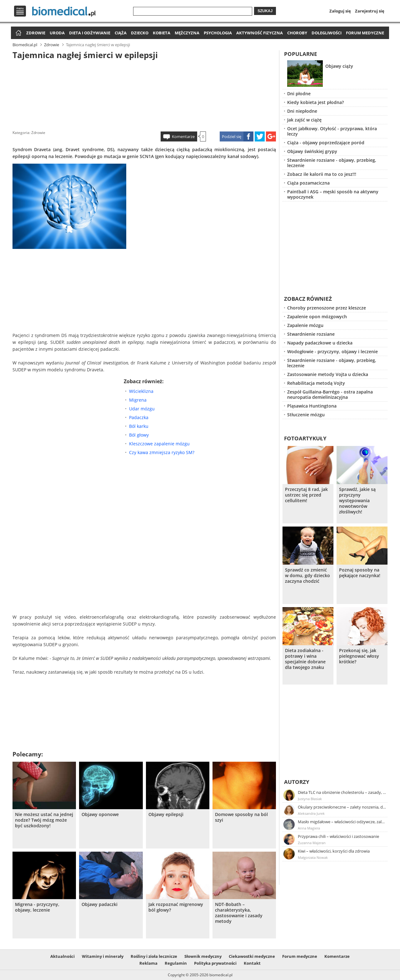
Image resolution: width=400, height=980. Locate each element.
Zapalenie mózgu (305, 325)
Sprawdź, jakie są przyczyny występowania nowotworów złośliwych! (357, 501)
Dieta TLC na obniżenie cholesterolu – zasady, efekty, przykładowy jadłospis (342, 792)
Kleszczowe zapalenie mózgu (159, 444)
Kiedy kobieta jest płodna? (315, 102)
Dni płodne (299, 94)
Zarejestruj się (370, 11)
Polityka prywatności (215, 963)
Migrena (138, 400)
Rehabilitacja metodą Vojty (316, 383)
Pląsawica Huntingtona (312, 406)
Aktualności (62, 956)
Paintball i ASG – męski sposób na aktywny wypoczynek (333, 194)
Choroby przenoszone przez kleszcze (327, 308)
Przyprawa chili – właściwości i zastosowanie (338, 836)
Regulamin (176, 963)
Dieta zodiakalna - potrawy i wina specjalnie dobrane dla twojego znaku (305, 659)
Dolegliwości (327, 33)
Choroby (297, 33)
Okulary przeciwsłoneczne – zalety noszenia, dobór (342, 807)
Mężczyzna (187, 33)
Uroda (57, 33)
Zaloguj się (340, 11)
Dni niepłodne (302, 111)
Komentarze (183, 136)
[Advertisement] (144, 93)
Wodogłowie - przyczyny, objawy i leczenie (332, 351)
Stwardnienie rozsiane (311, 334)
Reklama (148, 963)
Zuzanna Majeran (312, 843)
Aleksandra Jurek (311, 813)
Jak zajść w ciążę (304, 120)
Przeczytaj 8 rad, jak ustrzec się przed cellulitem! (306, 495)
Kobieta (162, 33)
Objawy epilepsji (166, 814)
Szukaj (265, 11)
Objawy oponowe (100, 814)
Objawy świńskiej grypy (312, 151)
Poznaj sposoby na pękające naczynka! (360, 573)
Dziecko (140, 33)
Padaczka (139, 417)
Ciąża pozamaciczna (308, 183)
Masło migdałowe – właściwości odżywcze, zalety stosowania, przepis (342, 822)
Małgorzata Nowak (313, 857)
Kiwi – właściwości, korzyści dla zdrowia (334, 851)
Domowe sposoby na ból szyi (241, 817)
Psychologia (218, 33)
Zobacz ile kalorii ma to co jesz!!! (322, 174)
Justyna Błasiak (310, 799)
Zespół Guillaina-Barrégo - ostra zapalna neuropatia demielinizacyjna (330, 394)
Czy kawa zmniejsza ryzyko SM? (162, 452)
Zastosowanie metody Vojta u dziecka (328, 374)
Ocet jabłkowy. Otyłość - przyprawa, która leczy (332, 131)
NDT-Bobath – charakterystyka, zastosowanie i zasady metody (239, 913)
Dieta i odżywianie (90, 33)
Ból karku (139, 426)
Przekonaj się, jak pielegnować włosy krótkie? (359, 656)
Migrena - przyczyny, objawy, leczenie (37, 907)
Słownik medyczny (203, 956)
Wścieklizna (141, 391)
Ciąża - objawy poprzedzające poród (326, 143)
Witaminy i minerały (103, 956)
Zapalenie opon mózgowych (317, 317)
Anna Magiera (309, 828)
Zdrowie (36, 33)
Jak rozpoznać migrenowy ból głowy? (176, 907)
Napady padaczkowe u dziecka (320, 343)
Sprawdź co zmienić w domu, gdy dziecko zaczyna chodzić (307, 576)
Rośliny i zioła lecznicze (154, 956)
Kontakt (252, 963)
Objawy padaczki (100, 904)
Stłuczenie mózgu (306, 415)
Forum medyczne (365, 33)
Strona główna (18, 33)
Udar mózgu (142, 409)
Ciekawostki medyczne (252, 956)
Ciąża (121, 33)
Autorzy (297, 782)
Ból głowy (139, 435)
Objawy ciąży (339, 66)
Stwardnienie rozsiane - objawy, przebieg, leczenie (332, 163)
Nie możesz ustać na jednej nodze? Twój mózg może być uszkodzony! (44, 820)
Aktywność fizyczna (260, 33)
